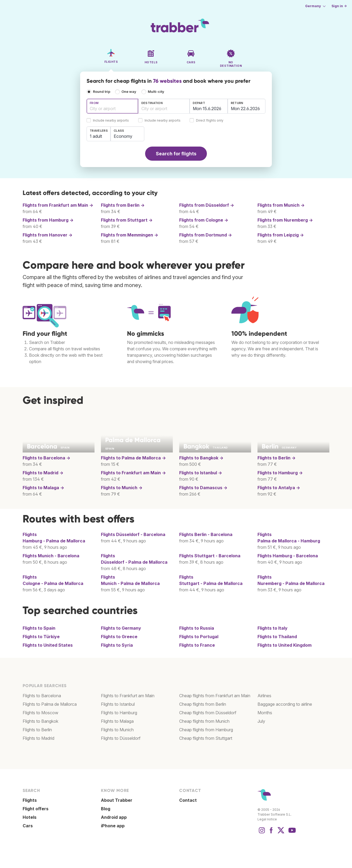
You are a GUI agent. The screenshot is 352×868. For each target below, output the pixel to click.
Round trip (102, 92)
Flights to (46, 458)
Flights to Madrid (38, 738)
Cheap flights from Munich (204, 721)
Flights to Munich (117, 730)
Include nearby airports (111, 121)
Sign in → (339, 6)
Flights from (58, 205)
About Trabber (117, 800)
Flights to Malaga (117, 721)
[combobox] (112, 106)
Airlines (264, 696)
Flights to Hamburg (119, 713)
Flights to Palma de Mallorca (50, 704)
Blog (106, 809)
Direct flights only (210, 121)
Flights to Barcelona (42, 696)
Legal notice (267, 819)
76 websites (167, 81)
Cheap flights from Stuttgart (206, 738)
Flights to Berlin (37, 730)
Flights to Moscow (40, 713)
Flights (133, 534)
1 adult (96, 136)
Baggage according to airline (285, 704)
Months (265, 713)
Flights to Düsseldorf (121, 738)
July (261, 721)
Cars (28, 826)
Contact (188, 800)
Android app (114, 817)
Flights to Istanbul (118, 704)
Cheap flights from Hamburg (206, 730)
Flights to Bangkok (40, 721)
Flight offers (36, 809)
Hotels (30, 817)
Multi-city (156, 92)
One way (129, 92)
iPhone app (113, 826)
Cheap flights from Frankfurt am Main (215, 696)
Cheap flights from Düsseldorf (208, 713)
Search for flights (176, 154)
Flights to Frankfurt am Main (128, 696)
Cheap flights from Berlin (203, 704)
